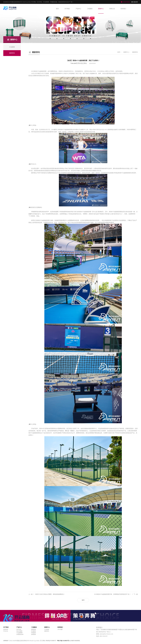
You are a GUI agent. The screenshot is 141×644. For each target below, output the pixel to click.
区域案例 (34, 631)
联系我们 (123, 9)
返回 (83, 600)
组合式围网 (19, 631)
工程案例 (90, 9)
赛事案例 (34, 629)
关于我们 (67, 9)
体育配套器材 (20, 634)
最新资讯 (135, 52)
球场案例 (34, 633)
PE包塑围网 (19, 633)
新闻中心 (101, 9)
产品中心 (78, 9)
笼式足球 (19, 629)
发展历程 (6, 629)
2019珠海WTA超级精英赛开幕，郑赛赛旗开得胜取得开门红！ (116, 594)
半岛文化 (6, 631)
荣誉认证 (112, 9)
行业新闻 (47, 629)
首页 (57, 9)
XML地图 (60, 629)
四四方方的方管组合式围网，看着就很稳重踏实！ (47, 594)
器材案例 (34, 634)
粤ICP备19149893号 (51, 641)
